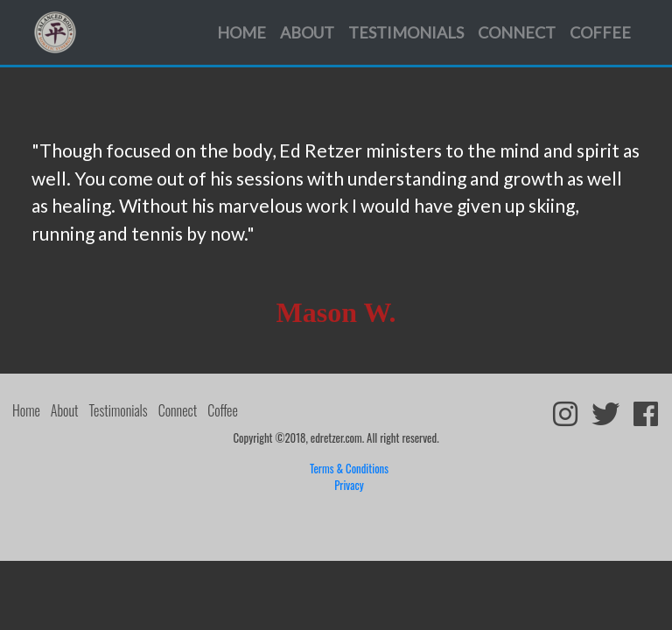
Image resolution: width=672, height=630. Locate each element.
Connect (517, 32)
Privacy (349, 485)
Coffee (600, 32)
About (307, 32)
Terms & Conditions (349, 469)
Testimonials (406, 32)
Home (241, 32)
